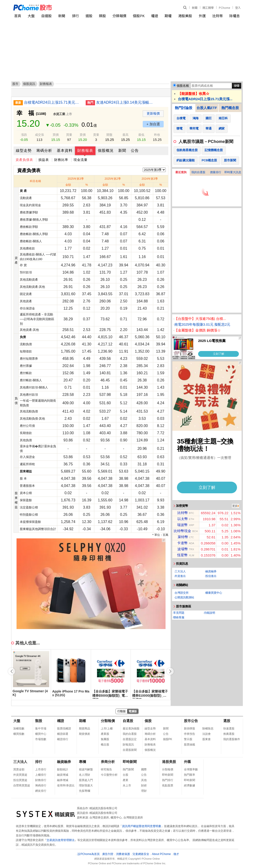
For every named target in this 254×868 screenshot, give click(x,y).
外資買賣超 (20, 775)
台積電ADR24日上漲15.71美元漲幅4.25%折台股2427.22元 (53, 102)
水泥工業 (59, 114)
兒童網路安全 (141, 854)
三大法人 (180, 571)
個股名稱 (183, 86)
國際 (144, 769)
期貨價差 (85, 734)
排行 (75, 16)
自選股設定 (130, 739)
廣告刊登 (108, 854)
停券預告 (190, 734)
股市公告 (191, 721)
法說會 (207, 734)
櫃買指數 (19, 734)
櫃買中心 (41, 734)
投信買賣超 (20, 780)
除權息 (235, 16)
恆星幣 (182, 555)
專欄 (82, 762)
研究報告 (106, 769)
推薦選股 (229, 734)
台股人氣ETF (207, 108)
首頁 (18, 16)
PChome (224, 8)
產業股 (105, 734)
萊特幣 (183, 537)
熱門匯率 (190, 775)
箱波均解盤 (86, 769)
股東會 (207, 739)
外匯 (202, 16)
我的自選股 (198, 172)
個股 (148, 721)
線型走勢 (24, 151)
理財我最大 (86, 785)
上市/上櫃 (107, 729)
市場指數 (41, 739)
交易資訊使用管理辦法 (61, 840)
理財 (144, 791)
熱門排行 (168, 780)
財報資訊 (128, 745)
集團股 (105, 739)
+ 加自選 (153, 124)
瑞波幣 (182, 525)
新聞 (195, 8)
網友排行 (41, 791)
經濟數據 (190, 785)
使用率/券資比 (66, 785)
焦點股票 (168, 785)
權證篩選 (63, 734)
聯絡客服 (179, 617)
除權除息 (208, 729)
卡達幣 (182, 543)
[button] (170, 671)
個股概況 (106, 151)
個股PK (139, 16)
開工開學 (208, 8)
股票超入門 (86, 780)
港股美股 (185, 16)
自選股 (46, 16)
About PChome (161, 854)
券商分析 (108, 762)
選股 (89, 16)
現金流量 (81, 160)
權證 (155, 16)
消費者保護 (123, 854)
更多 (235, 506)
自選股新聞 (130, 750)
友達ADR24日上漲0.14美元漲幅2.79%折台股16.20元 (125, 102)
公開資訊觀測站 (184, 597)
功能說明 (210, 613)
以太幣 (183, 519)
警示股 (188, 739)
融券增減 (63, 780)
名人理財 (85, 775)
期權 (168, 16)
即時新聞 (130, 762)
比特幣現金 (182, 531)
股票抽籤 (190, 745)
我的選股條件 (232, 739)
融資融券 (211, 571)
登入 (238, 8)
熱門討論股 (184, 108)
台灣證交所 (182, 593)
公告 (135, 151)
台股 (125, 775)
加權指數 (19, 729)
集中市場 (41, 729)
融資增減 (63, 775)
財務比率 (61, 160)
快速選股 (229, 729)
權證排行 (63, 739)
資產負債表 (24, 160)
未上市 (127, 785)
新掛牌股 (190, 729)
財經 (144, 785)
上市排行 (41, 769)
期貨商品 (85, 729)
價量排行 (216, 172)
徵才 (176, 854)
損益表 (44, 160)
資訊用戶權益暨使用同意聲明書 (142, 826)
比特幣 (218, 16)
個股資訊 (29, 84)
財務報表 (85, 151)
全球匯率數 (191, 769)
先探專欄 (85, 791)
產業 (125, 780)
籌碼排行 (41, 785)
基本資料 (65, 151)
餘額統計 (63, 769)
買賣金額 (19, 769)
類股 (102, 16)
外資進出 (180, 576)
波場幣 (183, 549)
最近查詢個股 (131, 729)
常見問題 (179, 613)
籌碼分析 (44, 151)
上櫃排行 (41, 775)
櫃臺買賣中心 (214, 593)
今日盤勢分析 (109, 775)
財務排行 (41, 780)
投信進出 (211, 576)
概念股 (105, 745)
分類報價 (119, 16)
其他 (144, 780)
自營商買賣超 (22, 785)
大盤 (31, 16)
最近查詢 (181, 172)
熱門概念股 (230, 108)
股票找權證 (64, 729)
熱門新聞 (128, 769)
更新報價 (153, 113)
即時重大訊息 (233, 172)
